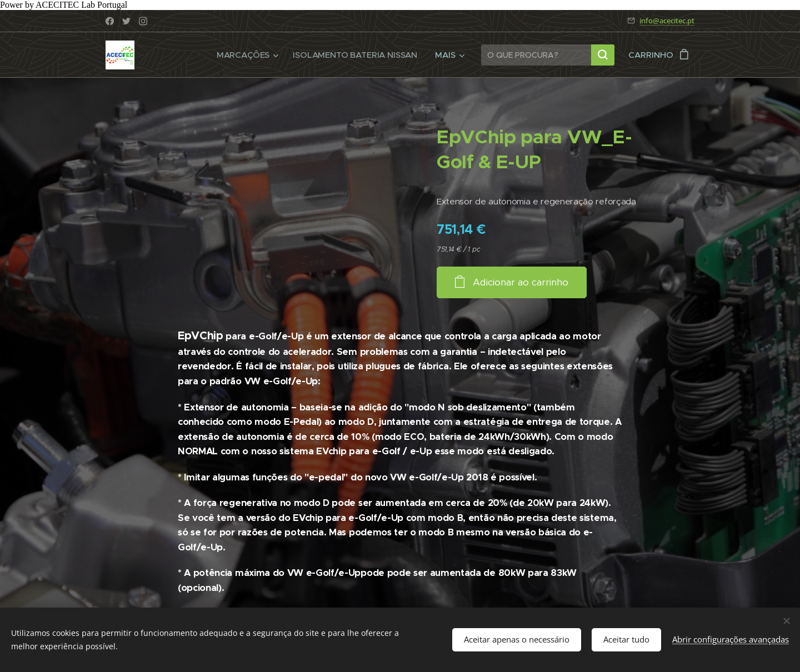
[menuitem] (246, 55)
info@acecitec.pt (667, 21)
